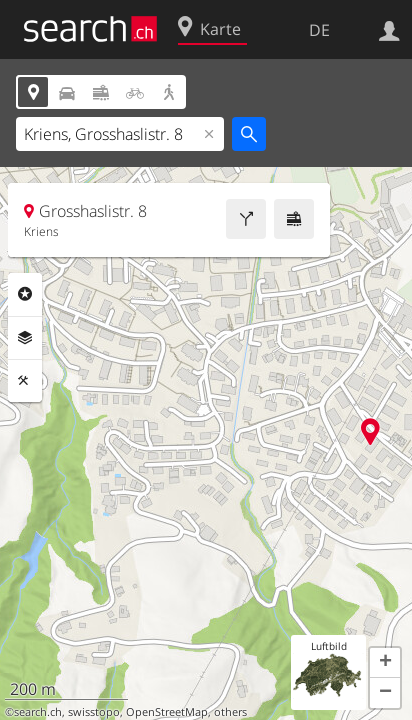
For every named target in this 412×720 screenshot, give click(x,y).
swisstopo (94, 712)
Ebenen (25, 338)
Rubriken (25, 294)
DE (319, 30)
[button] (385, 663)
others (230, 712)
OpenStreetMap (167, 712)
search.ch (38, 712)
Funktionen (25, 381)
